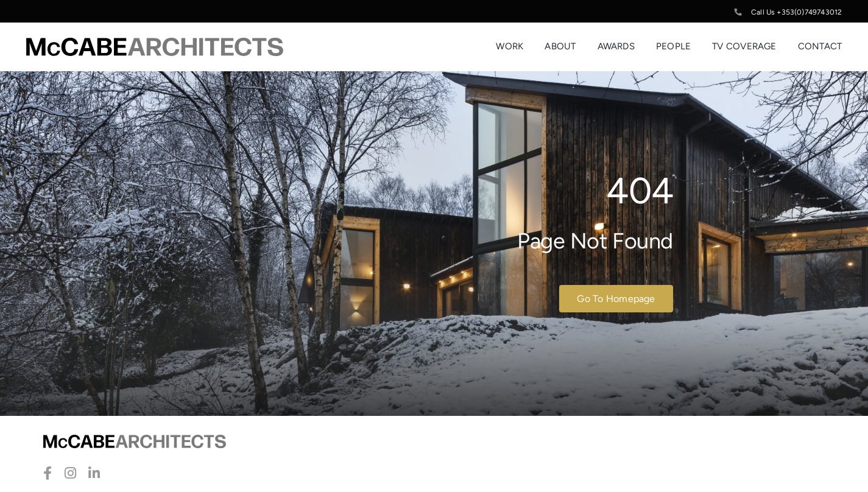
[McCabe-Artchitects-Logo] (155, 44)
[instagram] (70, 473)
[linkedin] (94, 473)
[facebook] (48, 473)
